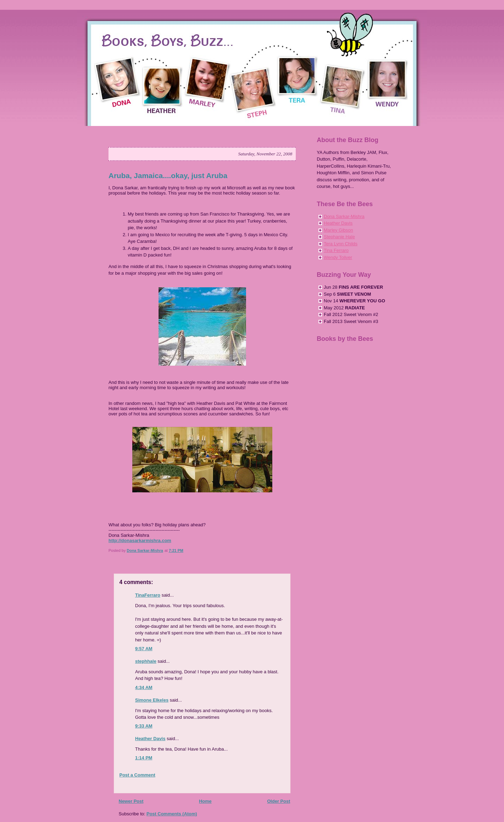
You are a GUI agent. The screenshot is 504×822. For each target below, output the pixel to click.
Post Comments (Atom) (172, 814)
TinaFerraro (148, 595)
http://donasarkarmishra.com (140, 540)
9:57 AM (144, 649)
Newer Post (131, 801)
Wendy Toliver (338, 257)
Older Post (279, 801)
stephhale (146, 661)
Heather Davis (150, 739)
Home (205, 801)
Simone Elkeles (152, 700)
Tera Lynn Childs (341, 244)
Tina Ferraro (336, 250)
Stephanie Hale (339, 237)
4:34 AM (144, 687)
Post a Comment (137, 775)
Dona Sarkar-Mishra (344, 216)
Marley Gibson (338, 230)
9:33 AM (144, 726)
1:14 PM (144, 758)
